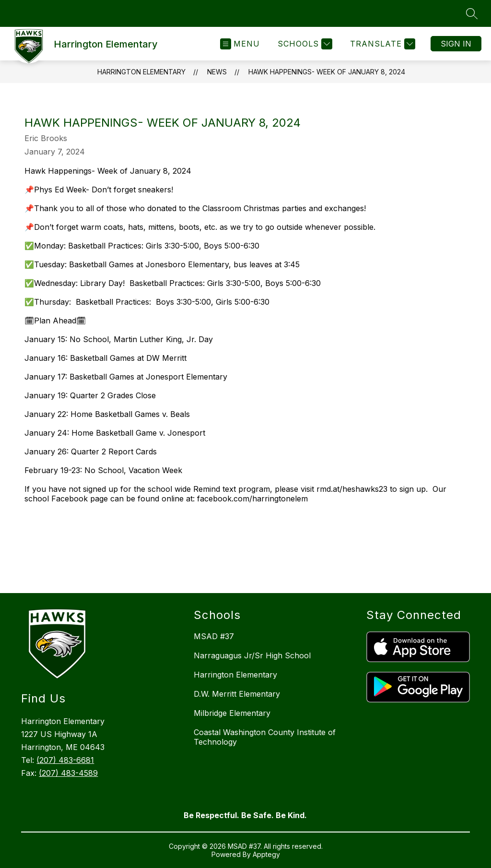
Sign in (456, 44)
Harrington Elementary (141, 72)
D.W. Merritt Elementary (237, 694)
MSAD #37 (214, 636)
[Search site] (472, 13)
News (217, 72)
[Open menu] (240, 44)
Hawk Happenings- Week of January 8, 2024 (327, 72)
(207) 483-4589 (68, 773)
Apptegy (266, 854)
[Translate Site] (381, 44)
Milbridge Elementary (232, 713)
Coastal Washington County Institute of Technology (265, 737)
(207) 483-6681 (65, 760)
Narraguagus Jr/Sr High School (252, 655)
